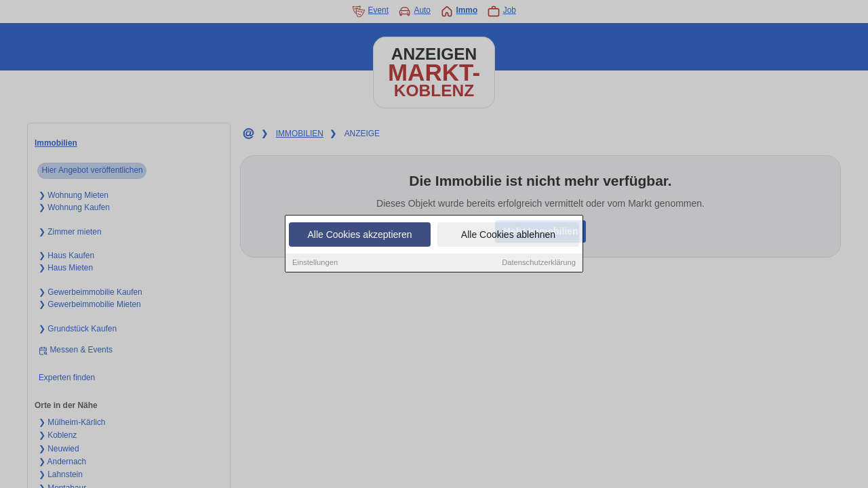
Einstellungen (315, 263)
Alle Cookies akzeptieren (359, 235)
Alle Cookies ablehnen (508, 235)
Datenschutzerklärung (539, 263)
